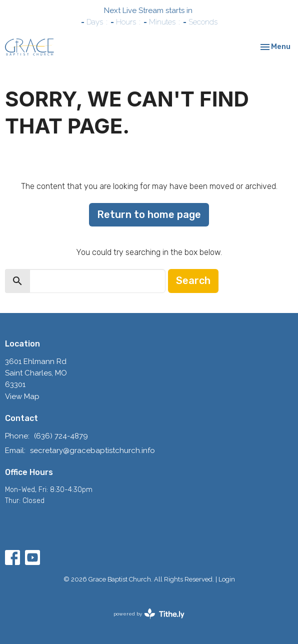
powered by (149, 614)
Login (227, 579)
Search (193, 280)
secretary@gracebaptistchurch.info (92, 450)
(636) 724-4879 (61, 436)
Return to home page (149, 214)
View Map (22, 396)
